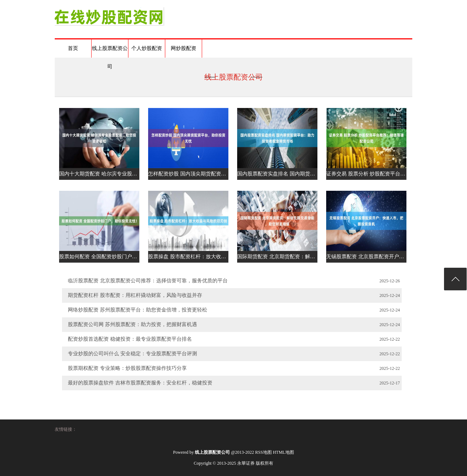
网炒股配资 (184, 48)
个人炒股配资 (147, 48)
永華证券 (246, 463)
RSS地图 (263, 452)
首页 (73, 48)
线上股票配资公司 (110, 52)
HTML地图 (283, 452)
